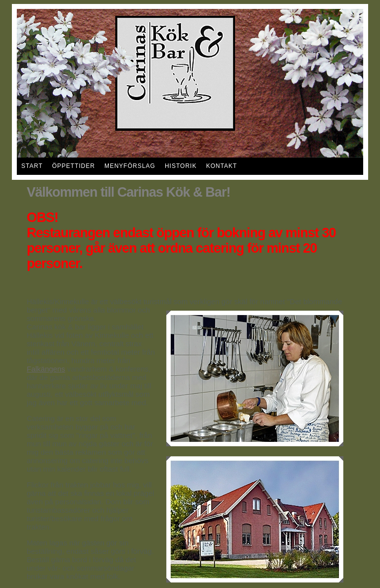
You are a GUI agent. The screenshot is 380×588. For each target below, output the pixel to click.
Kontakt (221, 166)
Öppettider (73, 166)
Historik (181, 166)
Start (32, 166)
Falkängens (46, 369)
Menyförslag (130, 166)
